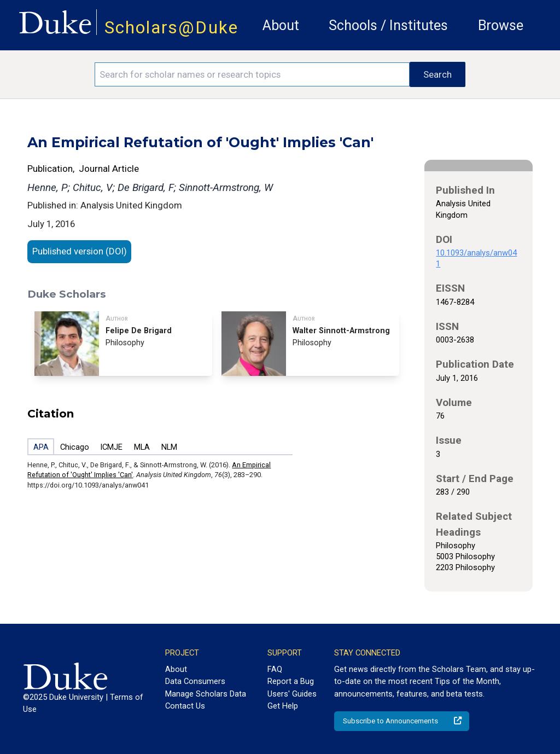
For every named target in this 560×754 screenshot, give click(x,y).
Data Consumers (195, 681)
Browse (501, 25)
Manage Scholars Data (206, 694)
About (281, 25)
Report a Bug (291, 681)
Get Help (283, 706)
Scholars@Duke (171, 28)
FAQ (275, 669)
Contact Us (185, 706)
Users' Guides (292, 694)
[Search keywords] (252, 74)
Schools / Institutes (388, 25)
